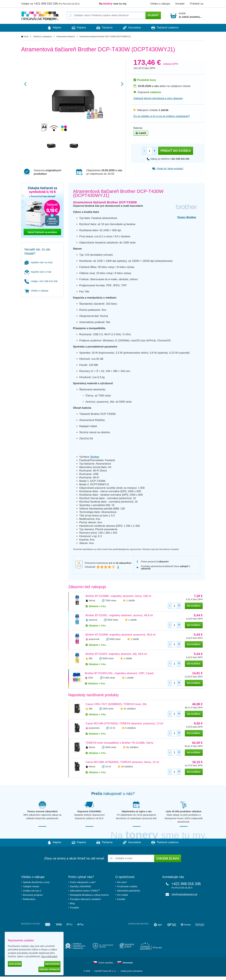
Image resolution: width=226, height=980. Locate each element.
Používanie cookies (127, 886)
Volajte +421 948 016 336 (41, 281)
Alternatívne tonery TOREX (85, 890)
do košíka (194, 606)
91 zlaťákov (132, 747)
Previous (26, 85)
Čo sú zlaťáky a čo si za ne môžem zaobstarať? (162, 116)
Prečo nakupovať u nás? (83, 882)
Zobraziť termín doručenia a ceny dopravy (158, 98)
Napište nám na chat (38, 262)
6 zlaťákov (131, 728)
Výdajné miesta (31, 886)
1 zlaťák (130, 600)
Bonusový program (33, 895)
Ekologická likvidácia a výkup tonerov (89, 895)
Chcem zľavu (168, 859)
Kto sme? (122, 882)
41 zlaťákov (130, 709)
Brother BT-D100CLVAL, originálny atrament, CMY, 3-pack (119, 673)
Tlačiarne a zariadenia (42, 37)
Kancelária (133, 28)
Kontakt (180, 4)
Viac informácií (49, 956)
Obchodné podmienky (129, 891)
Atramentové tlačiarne (66, 37)
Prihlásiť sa (197, 4)
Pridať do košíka (176, 151)
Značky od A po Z (32, 891)
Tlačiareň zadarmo (166, 28)
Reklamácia (29, 899)
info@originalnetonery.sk (184, 894)
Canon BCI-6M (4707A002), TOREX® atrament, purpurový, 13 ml (124, 723)
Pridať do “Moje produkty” (168, 168)
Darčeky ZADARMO (81, 886)
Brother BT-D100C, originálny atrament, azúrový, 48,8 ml (119, 615)
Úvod (26, 37)
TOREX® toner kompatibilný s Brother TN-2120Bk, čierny (119, 743)
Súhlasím (15, 964)
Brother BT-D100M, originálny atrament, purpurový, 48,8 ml (121, 635)
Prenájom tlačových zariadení (85, 899)
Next (122, 85)
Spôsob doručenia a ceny (36, 882)
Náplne (53, 28)
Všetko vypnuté (49, 969)
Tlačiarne (104, 28)
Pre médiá (122, 895)
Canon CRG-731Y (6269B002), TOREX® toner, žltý (116, 704)
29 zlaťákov (127, 766)
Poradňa (74, 908)
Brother (95, 457)
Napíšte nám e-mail (38, 272)
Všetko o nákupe (160, 4)
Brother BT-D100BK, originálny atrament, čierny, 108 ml (118, 596)
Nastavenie (52, 964)
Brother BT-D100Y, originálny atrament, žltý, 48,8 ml (116, 654)
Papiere (78, 28)
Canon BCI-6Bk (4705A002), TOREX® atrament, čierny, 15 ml (122, 762)
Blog (72, 903)
